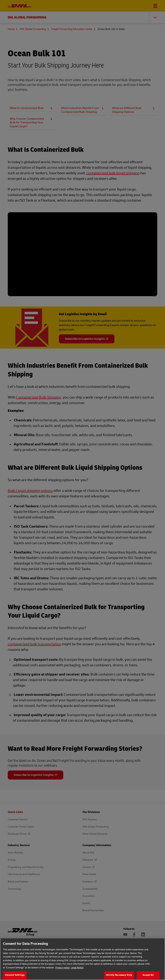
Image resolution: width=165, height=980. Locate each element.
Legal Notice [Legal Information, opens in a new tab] (77, 968)
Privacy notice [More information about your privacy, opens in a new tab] (63, 968)
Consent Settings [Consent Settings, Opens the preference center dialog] (15, 975)
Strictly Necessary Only (119, 975)
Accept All (148, 975)
